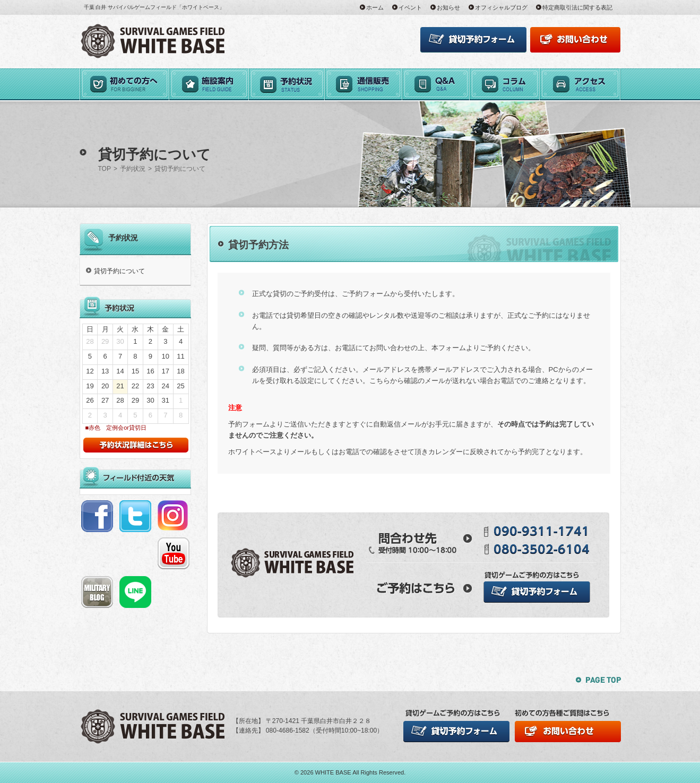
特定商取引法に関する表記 (577, 7)
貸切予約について (119, 271)
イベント (410, 7)
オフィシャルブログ (501, 7)
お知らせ (448, 7)
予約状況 (133, 169)
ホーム (375, 7)
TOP (105, 169)
